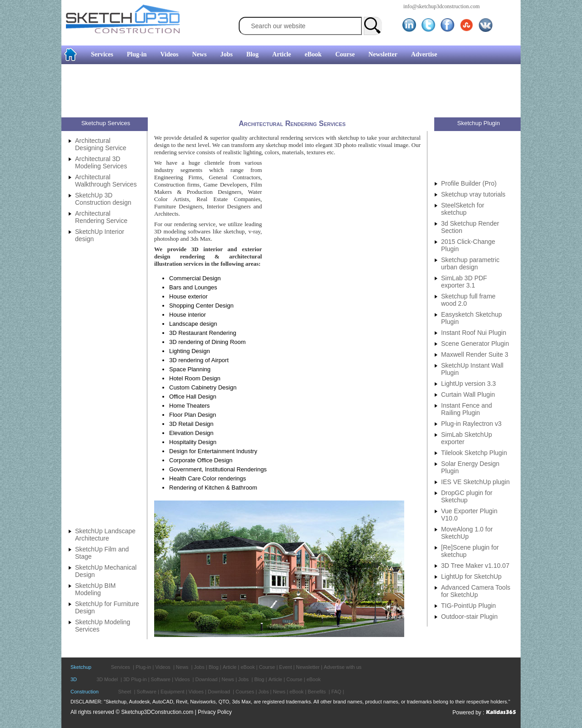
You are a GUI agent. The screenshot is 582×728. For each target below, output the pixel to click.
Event (286, 667)
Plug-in (137, 54)
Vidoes (196, 692)
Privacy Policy (215, 712)
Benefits (317, 692)
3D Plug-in (135, 679)
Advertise (424, 54)
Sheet (125, 692)
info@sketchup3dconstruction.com (442, 6)
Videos (170, 54)
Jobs (226, 54)
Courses (245, 692)
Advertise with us (343, 667)
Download (206, 679)
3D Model (107, 679)
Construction (85, 692)
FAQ (336, 692)
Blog (253, 54)
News (200, 54)
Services (102, 54)
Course (345, 54)
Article (282, 54)
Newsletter (383, 54)
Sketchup (81, 667)
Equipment (173, 692)
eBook (313, 54)
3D (74, 679)
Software (161, 679)
